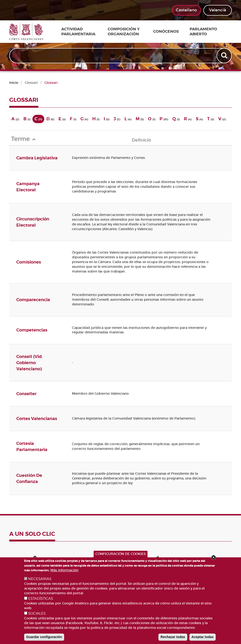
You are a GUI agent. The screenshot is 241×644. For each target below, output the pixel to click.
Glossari (31, 83)
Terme (25, 139)
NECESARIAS (40, 579)
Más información (64, 570)
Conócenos (171, 32)
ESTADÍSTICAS (41, 599)
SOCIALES (37, 613)
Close (214, 557)
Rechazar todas (173, 637)
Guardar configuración (44, 637)
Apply (224, 56)
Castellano (186, 10)
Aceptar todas (203, 637)
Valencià (218, 10)
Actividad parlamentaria (81, 32)
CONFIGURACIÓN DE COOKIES (121, 554)
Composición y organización (128, 32)
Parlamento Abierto (203, 32)
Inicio (14, 83)
